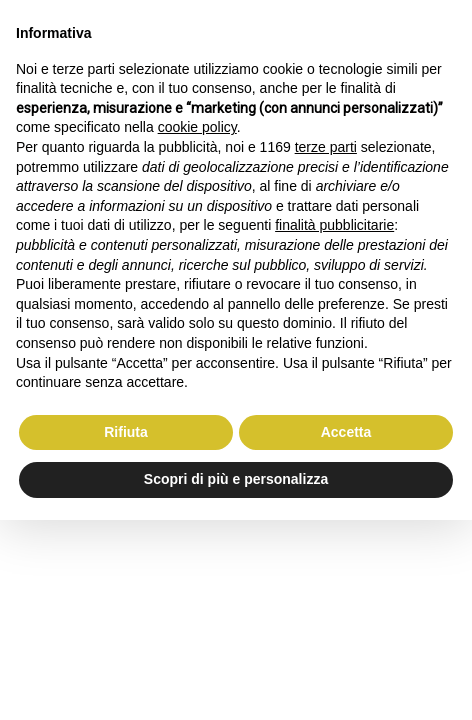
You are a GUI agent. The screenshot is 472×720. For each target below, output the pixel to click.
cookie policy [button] (197, 127)
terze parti (326, 147)
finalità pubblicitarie (334, 225)
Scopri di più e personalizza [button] (236, 479)
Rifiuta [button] (126, 432)
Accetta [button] (346, 432)
